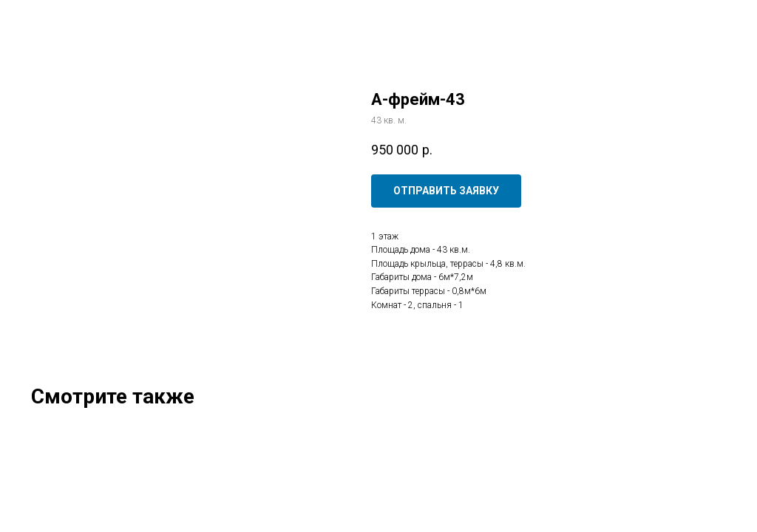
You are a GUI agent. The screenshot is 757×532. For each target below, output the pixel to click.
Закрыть (43, 21)
